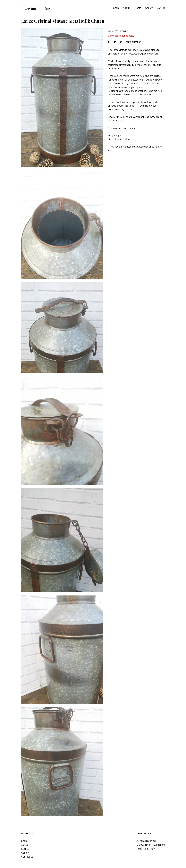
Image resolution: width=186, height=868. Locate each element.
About (126, 8)
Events (137, 8)
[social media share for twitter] (115, 42)
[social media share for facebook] (109, 42)
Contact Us (27, 857)
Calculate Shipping (118, 31)
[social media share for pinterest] (121, 42)
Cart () (161, 8)
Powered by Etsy (146, 849)
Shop (116, 8)
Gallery (149, 8)
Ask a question (133, 42)
